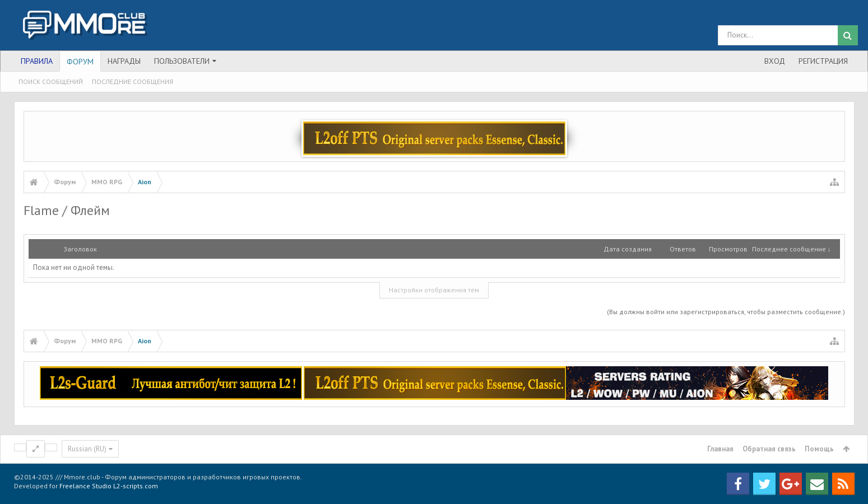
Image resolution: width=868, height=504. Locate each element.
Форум (80, 62)
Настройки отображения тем (434, 290)
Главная (720, 449)
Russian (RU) (87, 449)
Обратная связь (769, 449)
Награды (124, 61)
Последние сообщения (133, 81)
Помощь (819, 449)
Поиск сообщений (51, 81)
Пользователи (182, 61)
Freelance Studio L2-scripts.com (109, 486)
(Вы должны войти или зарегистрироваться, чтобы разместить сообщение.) (726, 312)
